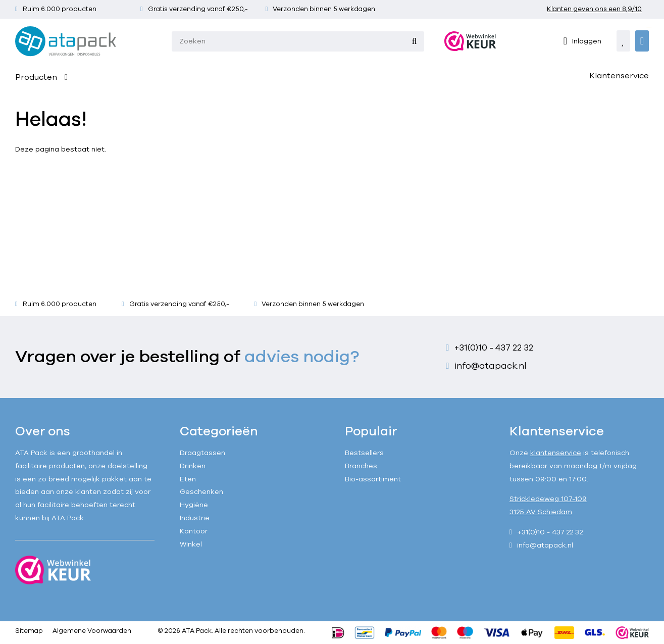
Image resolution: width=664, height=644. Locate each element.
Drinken (193, 466)
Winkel (191, 544)
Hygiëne (194, 505)
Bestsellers (364, 453)
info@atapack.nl (491, 366)
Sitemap (29, 631)
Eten (188, 479)
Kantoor (194, 531)
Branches (361, 466)
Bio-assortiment (373, 479)
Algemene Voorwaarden (92, 631)
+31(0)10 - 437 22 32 (494, 348)
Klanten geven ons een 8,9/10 (594, 9)
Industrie (195, 518)
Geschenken (201, 492)
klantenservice (556, 453)
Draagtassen (202, 453)
